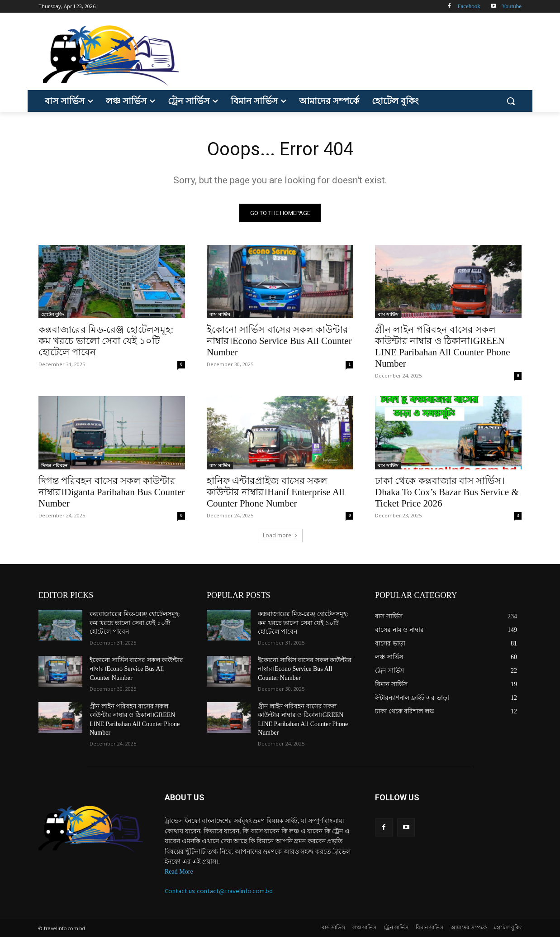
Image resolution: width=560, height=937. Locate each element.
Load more (280, 535)
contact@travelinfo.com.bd (235, 891)
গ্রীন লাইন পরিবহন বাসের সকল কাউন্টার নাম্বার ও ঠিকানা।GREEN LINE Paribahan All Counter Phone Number (443, 347)
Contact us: (181, 891)
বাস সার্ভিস (220, 314)
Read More (179, 872)
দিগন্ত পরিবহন (54, 465)
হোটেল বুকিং (53, 314)
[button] (511, 101)
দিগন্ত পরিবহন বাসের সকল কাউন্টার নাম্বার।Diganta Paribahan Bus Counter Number (112, 492)
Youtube (512, 6)
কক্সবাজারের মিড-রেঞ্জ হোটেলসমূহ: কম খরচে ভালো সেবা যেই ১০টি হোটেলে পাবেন (106, 341)
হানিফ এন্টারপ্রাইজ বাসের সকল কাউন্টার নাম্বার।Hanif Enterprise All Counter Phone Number (276, 492)
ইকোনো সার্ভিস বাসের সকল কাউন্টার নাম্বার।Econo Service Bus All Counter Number (279, 341)
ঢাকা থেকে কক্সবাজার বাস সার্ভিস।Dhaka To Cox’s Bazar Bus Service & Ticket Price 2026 (447, 492)
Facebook (469, 6)
